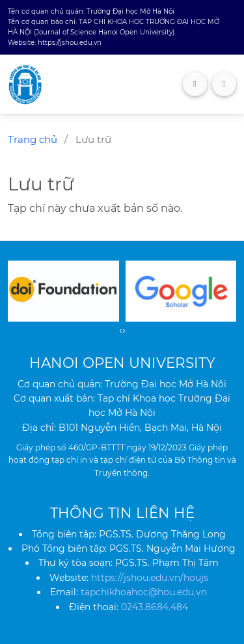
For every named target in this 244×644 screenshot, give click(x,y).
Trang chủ (33, 139)
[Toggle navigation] (224, 84)
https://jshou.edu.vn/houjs (150, 578)
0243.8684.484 (155, 607)
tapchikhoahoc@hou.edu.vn (144, 592)
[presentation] (121, 330)
